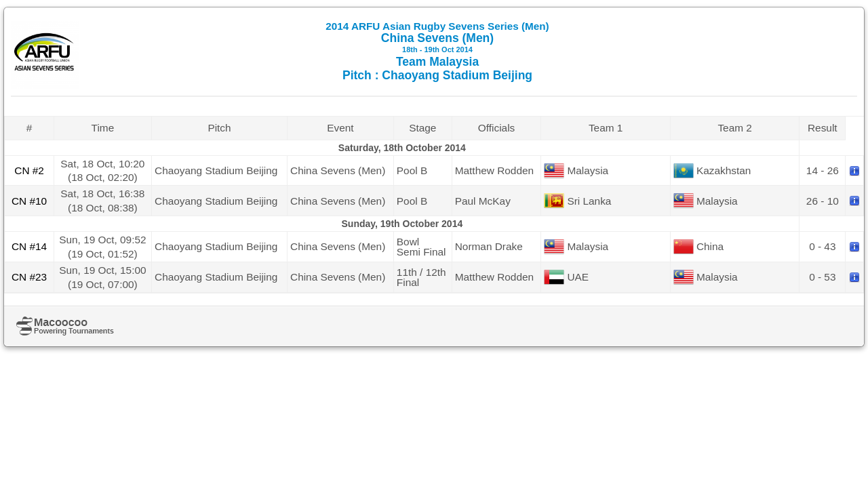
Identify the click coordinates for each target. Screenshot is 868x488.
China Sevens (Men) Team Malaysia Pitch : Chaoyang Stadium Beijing (437, 51)
